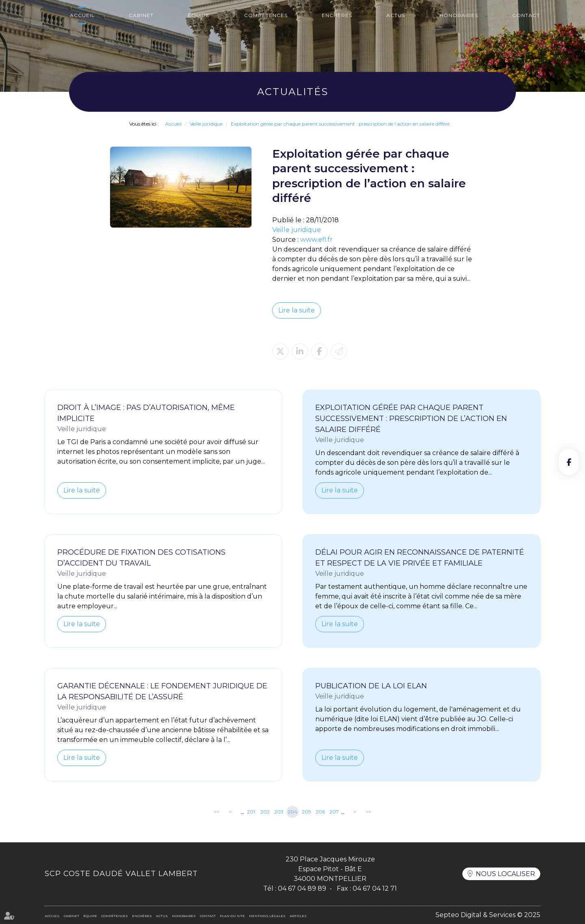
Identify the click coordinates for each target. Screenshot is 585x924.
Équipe (199, 15)
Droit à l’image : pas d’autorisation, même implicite (146, 413)
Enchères (337, 15)
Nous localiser (505, 874)
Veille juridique (206, 124)
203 (279, 812)
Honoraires (459, 15)
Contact (526, 15)
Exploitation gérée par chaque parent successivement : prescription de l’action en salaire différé (340, 124)
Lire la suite (297, 310)
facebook (569, 462)
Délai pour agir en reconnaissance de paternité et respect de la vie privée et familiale (420, 558)
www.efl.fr (316, 240)
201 (251, 812)
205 (306, 812)
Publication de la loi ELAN (371, 686)
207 (334, 812)
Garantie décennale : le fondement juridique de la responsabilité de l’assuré (162, 691)
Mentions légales (267, 916)
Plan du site (232, 916)
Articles (298, 916)
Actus (396, 15)
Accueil (82, 15)
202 (265, 812)
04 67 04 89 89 (302, 888)
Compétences (266, 15)
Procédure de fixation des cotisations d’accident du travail (141, 558)
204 (292, 812)
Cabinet (141, 15)
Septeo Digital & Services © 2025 (488, 915)
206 (320, 812)
